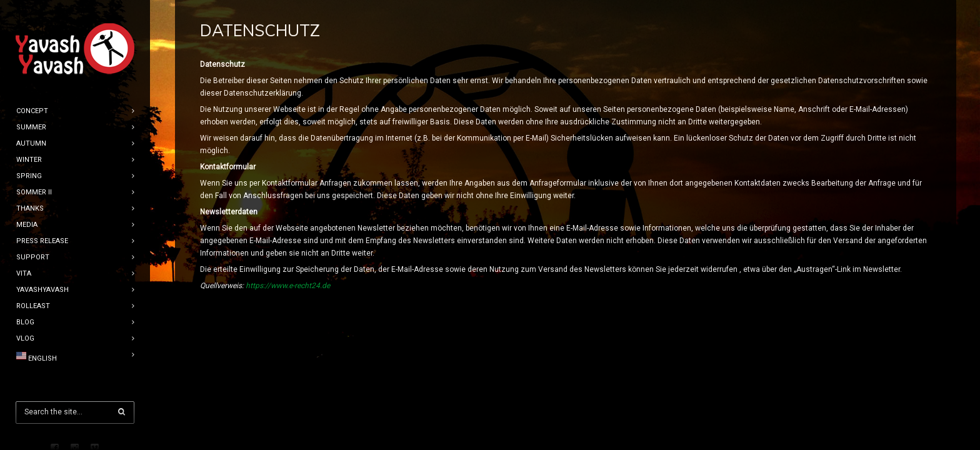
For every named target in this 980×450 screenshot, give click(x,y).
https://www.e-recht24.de (288, 286)
